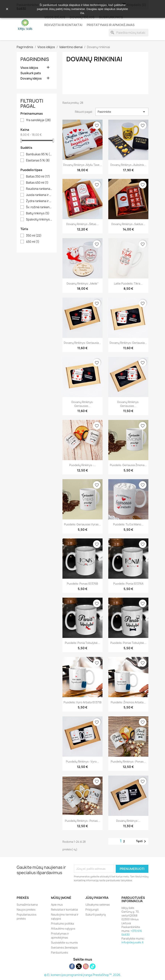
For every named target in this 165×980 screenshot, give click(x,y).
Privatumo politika (62, 924)
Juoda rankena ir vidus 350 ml (39, 195)
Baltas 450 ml (37, 183)
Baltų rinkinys (38, 213)
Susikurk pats (31, 73)
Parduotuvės (59, 952)
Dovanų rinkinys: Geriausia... (82, 343)
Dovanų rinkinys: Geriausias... (82, 404)
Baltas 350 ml (38, 177)
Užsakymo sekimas (98, 905)
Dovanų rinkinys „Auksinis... (128, 165)
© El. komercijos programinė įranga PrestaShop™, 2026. (83, 975)
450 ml (33, 242)
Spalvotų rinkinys (39, 220)
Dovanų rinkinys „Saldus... (128, 224)
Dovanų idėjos (31, 79)
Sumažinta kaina (27, 905)
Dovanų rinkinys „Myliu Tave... (82, 165)
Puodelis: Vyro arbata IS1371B (82, 702)
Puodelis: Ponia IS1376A (128, 584)
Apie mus (57, 905)
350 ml (34, 236)
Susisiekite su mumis (64, 943)
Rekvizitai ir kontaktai (63, 25)
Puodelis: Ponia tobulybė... (82, 643)
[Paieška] (129, 33)
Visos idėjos (29, 68)
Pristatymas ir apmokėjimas (111, 25)
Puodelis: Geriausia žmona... (128, 465)
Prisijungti (92, 910)
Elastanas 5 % (38, 160)
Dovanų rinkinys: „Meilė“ (82, 283)
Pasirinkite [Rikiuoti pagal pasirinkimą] (122, 112)
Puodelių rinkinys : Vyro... (82, 762)
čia (82, 13)
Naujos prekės (26, 910)
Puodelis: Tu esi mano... (128, 524)
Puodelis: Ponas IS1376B (82, 584)
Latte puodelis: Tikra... (128, 283)
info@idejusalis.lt (133, 942)
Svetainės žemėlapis (64, 947)
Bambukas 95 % (39, 154)
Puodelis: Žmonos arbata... (128, 702)
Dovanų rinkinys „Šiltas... (82, 224)
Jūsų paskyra (97, 898)
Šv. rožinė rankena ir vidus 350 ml (39, 207)
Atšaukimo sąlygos (63, 929)
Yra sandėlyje (38, 120)
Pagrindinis (35, 59)
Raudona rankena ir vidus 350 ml (39, 189)
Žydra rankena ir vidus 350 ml (39, 201)
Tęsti (142, 841)
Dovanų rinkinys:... (128, 821)
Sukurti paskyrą (95, 915)
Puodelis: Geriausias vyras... (82, 524)
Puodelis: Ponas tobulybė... (128, 643)
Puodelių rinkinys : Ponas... (128, 762)
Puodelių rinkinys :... (82, 465)
